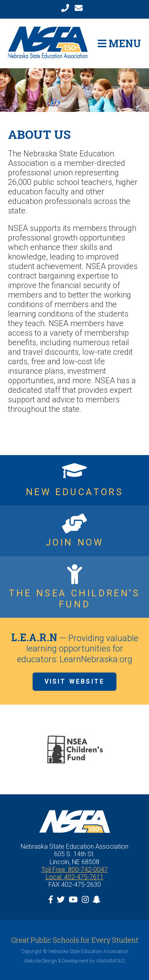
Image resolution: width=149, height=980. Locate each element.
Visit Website (75, 681)
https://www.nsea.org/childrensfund (74, 587)
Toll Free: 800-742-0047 (74, 870)
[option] (74, 749)
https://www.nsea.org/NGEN (74, 480)
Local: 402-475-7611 (75, 877)
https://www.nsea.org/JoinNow (74, 531)
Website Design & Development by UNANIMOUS (74, 961)
